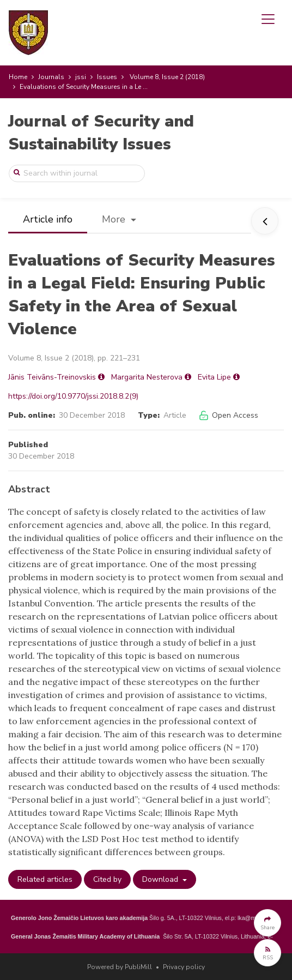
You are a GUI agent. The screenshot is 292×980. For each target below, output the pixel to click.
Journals (51, 77)
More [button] (115, 219)
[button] (267, 923)
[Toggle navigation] (268, 19)
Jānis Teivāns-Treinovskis (52, 377)
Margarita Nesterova (147, 377)
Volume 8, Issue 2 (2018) (167, 77)
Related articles (45, 879)
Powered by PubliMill (120, 967)
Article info (48, 219)
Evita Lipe (214, 377)
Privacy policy (184, 967)
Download (161, 879)
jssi (81, 77)
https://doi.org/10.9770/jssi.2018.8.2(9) (73, 396)
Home (18, 77)
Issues (107, 77)
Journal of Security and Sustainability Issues (101, 133)
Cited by (107, 879)
